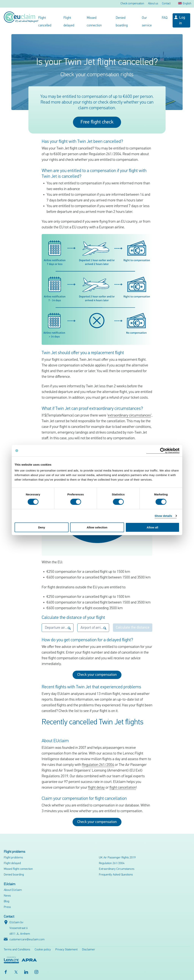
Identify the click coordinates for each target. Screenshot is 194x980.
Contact (166, 4)
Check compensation (132, 4)
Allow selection (97, 527)
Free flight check (97, 122)
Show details (163, 516)
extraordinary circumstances (129, 416)
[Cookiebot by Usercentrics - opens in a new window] (163, 451)
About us (153, 4)
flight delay (96, 788)
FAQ (165, 18)
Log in (182, 20)
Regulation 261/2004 (98, 765)
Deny (42, 527)
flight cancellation (123, 788)
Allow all (152, 527)
